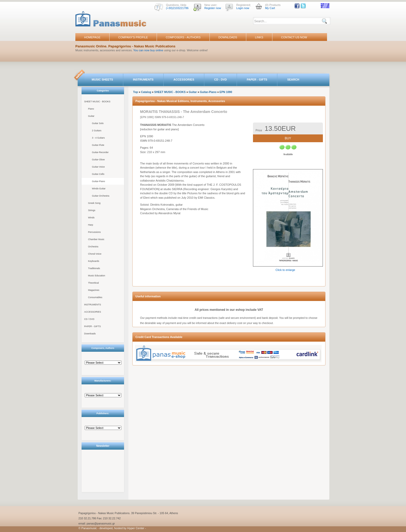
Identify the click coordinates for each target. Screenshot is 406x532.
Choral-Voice (95, 254)
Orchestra (93, 247)
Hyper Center (136, 528)
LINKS (259, 37)
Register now (213, 8)
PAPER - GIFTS (257, 80)
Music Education (97, 276)
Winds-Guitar (99, 189)
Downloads (90, 334)
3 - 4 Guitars (98, 138)
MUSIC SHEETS (102, 80)
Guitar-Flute (98, 145)
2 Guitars (97, 131)
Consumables (95, 297)
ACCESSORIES (184, 80)
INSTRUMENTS (143, 80)
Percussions (94, 232)
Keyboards (94, 261)
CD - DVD (220, 80)
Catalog (146, 92)
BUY (288, 138)
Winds (91, 218)
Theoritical (93, 283)
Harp (91, 225)
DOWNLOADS (228, 37)
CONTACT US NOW (294, 37)
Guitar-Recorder (100, 152)
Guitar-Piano (99, 181)
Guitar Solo (98, 123)
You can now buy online (148, 50)
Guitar (91, 116)
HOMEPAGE (92, 37)
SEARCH (293, 80)
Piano (91, 109)
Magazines (94, 290)
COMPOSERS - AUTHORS (183, 37)
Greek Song (94, 203)
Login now (243, 8)
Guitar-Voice (98, 167)
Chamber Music (96, 239)
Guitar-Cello (98, 174)
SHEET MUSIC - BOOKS (97, 102)
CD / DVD (89, 319)
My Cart (270, 8)
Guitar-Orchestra (101, 196)
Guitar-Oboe (98, 160)
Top (136, 92)
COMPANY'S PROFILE (133, 37)
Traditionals (94, 268)
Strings (92, 210)
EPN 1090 (226, 92)
